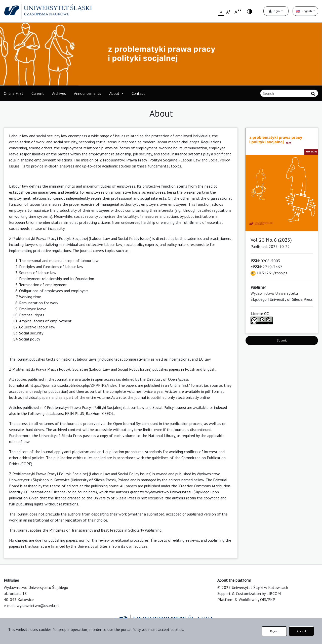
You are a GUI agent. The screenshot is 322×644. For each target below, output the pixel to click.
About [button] (115, 93)
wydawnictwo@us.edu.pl (38, 606)
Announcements (88, 93)
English (304, 11)
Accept (301, 631)
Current (38, 93)
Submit (282, 340)
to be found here (82, 492)
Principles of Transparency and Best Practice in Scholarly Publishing (105, 530)
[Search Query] (289, 93)
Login (275, 11)
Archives (59, 93)
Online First (14, 93)
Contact (138, 93)
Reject (274, 631)
